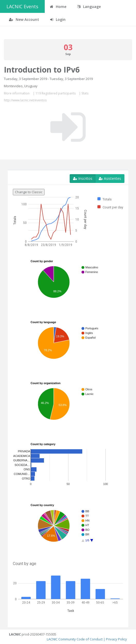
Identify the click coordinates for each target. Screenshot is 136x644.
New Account (24, 19)
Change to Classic (29, 192)
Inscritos (83, 178)
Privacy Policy (116, 639)
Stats (85, 93)
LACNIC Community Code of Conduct (75, 639)
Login (58, 19)
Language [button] (89, 7)
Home (58, 7)
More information (17, 93)
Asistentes (110, 178)
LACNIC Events (22, 6)
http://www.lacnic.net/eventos (25, 100)
